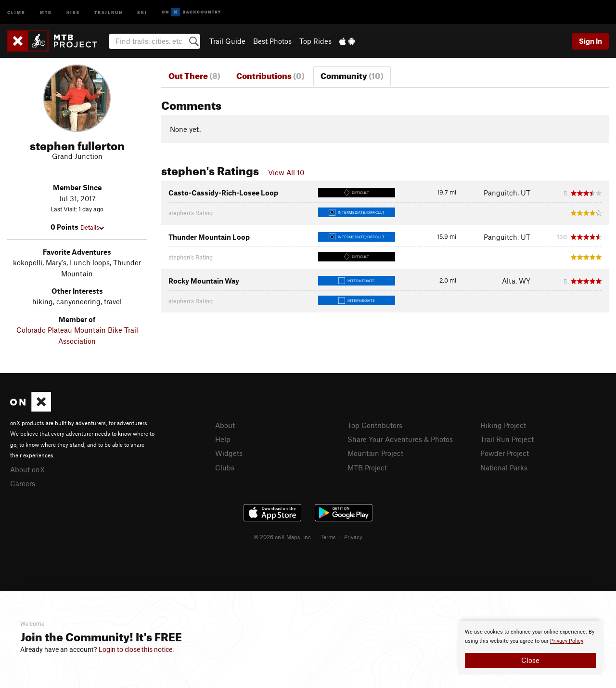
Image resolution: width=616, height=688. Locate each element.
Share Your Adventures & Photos (400, 439)
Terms (328, 537)
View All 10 (286, 172)
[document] (530, 648)
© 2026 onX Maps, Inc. (283, 537)
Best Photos (272, 41)
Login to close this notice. (136, 649)
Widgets (229, 453)
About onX (27, 469)
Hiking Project (503, 425)
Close (530, 660)
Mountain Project (375, 453)
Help (223, 439)
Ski (142, 12)
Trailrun (109, 12)
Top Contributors (375, 425)
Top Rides (315, 41)
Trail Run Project (507, 439)
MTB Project (367, 467)
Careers (23, 483)
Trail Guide (227, 41)
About (225, 425)
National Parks (504, 467)
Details (92, 227)
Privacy (353, 537)
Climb (16, 12)
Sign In (590, 41)
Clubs (225, 467)
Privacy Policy (567, 641)
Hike (73, 12)
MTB (46, 12)
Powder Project (505, 453)
